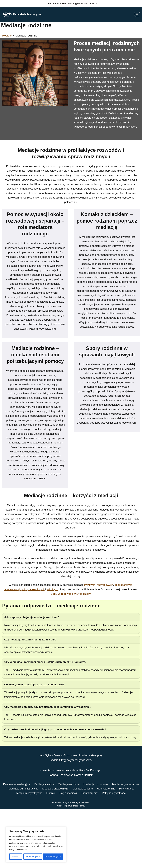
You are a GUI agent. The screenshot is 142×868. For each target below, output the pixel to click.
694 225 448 (54, 4)
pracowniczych (39, 634)
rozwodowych (106, 630)
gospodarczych (126, 630)
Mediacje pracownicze (92, 842)
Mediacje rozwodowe (113, 838)
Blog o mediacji (103, 847)
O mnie (85, 847)
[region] (36, 845)
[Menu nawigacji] (137, 14)
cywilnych (91, 630)
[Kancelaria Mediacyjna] (22, 14)
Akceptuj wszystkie (53, 857)
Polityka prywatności (71, 852)
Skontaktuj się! (125, 847)
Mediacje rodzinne (84, 838)
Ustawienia (16, 857)
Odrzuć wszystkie (33, 857)
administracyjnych (18, 634)
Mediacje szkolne (120, 842)
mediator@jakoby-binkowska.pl (81, 4)
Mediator (7, 36)
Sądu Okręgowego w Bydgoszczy (76, 639)
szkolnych (57, 634)
